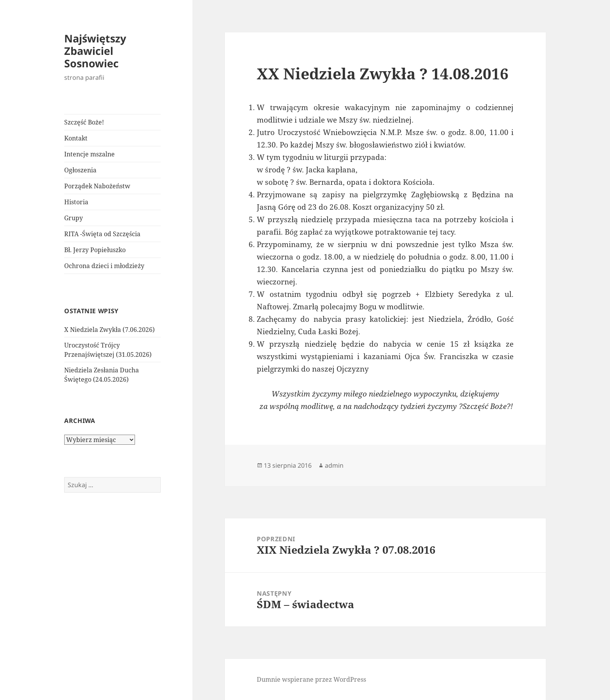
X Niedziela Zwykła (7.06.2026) (110, 330)
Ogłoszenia (80, 170)
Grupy (74, 218)
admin (334, 465)
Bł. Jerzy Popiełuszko (95, 250)
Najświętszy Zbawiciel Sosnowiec (95, 51)
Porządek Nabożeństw (97, 186)
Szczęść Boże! (84, 122)
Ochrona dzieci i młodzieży (104, 266)
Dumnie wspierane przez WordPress (311, 679)
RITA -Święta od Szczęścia (102, 234)
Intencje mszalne (89, 154)
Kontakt (76, 138)
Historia (76, 202)
